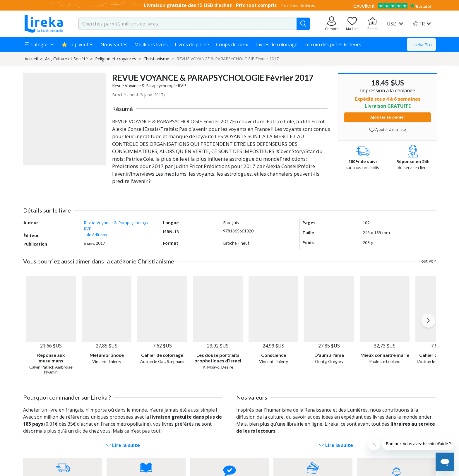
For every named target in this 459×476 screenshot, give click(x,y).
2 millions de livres (298, 5)
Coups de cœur (233, 44)
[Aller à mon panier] (373, 24)
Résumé (123, 109)
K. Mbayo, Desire (218, 367)
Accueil (31, 59)
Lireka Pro (422, 44)
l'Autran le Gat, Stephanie (162, 361)
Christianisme (156, 59)
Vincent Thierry (107, 361)
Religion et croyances (116, 59)
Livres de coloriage (277, 44)
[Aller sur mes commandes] (332, 24)
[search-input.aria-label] (188, 24)
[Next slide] (428, 321)
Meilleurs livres (151, 44)
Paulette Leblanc (385, 361)
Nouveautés (114, 44)
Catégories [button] (40, 44)
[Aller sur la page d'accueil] (44, 24)
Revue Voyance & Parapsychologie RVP (149, 86)
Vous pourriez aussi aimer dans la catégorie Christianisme (99, 261)
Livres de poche (192, 44)
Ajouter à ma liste (388, 130)
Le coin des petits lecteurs (333, 44)
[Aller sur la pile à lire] (352, 24)
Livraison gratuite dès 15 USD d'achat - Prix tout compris (210, 5)
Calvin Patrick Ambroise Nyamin (51, 369)
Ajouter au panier (388, 117)
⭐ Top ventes (77, 44)
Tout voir (427, 261)
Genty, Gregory (329, 361)
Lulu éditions (95, 235)
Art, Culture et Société (66, 59)
